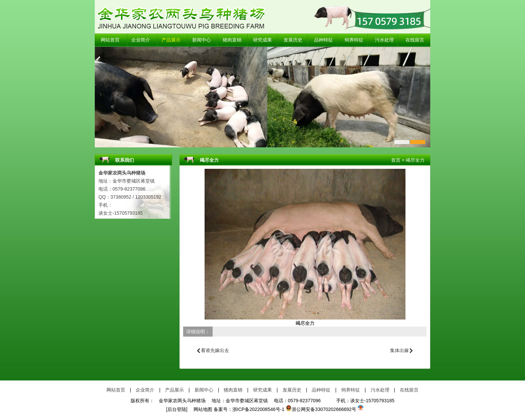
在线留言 (415, 40)
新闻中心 (202, 40)
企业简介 (141, 40)
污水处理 (384, 40)
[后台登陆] (177, 409)
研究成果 (262, 40)
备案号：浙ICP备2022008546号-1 (249, 409)
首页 (396, 160)
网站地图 (201, 409)
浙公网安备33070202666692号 (321, 409)
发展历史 (293, 40)
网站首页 (110, 40)
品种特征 (323, 40)
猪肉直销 (232, 40)
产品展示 (171, 40)
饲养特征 (354, 40)
